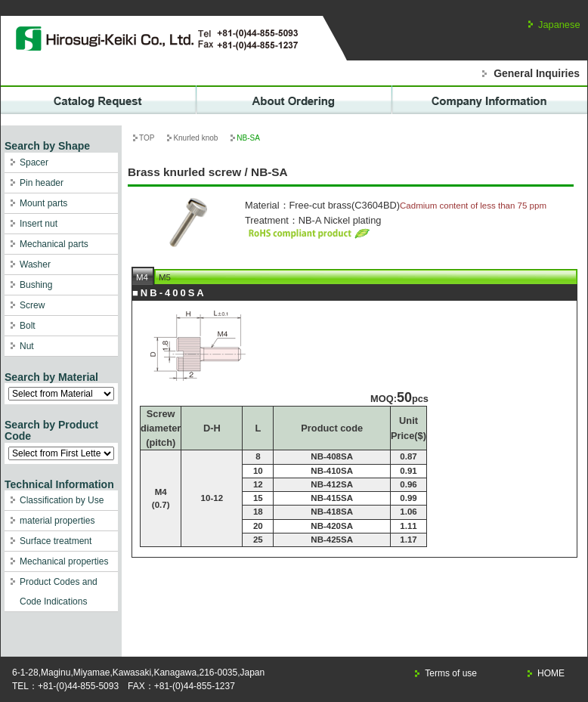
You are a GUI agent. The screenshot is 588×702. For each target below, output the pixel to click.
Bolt (28, 326)
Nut (27, 346)
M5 (165, 277)
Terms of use (451, 673)
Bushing (36, 285)
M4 (142, 277)
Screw (32, 305)
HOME (551, 673)
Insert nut (39, 224)
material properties (57, 521)
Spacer (34, 162)
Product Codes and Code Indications (59, 592)
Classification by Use (62, 500)
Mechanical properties (64, 561)
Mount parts (43, 203)
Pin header (42, 183)
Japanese (559, 25)
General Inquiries (537, 73)
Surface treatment (56, 541)
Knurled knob (195, 138)
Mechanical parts (54, 244)
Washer (35, 264)
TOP (147, 138)
